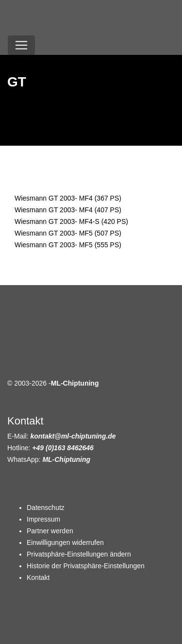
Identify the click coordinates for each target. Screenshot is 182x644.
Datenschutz (46, 508)
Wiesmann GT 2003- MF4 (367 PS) (68, 198)
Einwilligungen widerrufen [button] (65, 542)
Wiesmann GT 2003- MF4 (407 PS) (68, 210)
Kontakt (38, 577)
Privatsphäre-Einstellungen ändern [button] (79, 554)
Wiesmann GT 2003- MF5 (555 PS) (68, 245)
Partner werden (50, 531)
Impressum (43, 519)
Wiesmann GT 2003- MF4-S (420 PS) (71, 221)
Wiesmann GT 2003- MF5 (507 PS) (68, 233)
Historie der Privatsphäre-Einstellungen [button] (86, 566)
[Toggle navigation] (21, 45)
